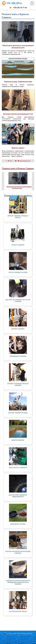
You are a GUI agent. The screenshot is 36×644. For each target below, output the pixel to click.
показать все (26, 161)
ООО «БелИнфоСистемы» (25, 634)
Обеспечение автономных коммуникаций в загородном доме (18, 47)
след (20, 161)
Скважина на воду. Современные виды (18, 82)
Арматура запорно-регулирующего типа (18, 114)
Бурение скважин (18, 148)
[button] (32, 3)
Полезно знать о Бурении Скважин (18, 168)
